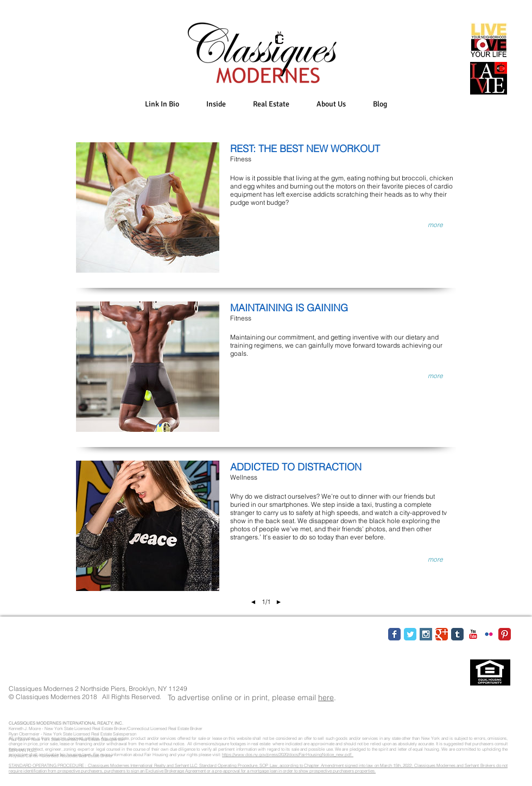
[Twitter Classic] (410, 634)
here (326, 697)
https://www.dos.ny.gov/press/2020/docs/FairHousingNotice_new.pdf (288, 754)
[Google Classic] (442, 634)
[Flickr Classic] (489, 634)
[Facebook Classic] (394, 634)
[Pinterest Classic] (505, 634)
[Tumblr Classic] (457, 634)
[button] (216, 104)
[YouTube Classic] (473, 634)
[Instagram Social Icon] (426, 634)
